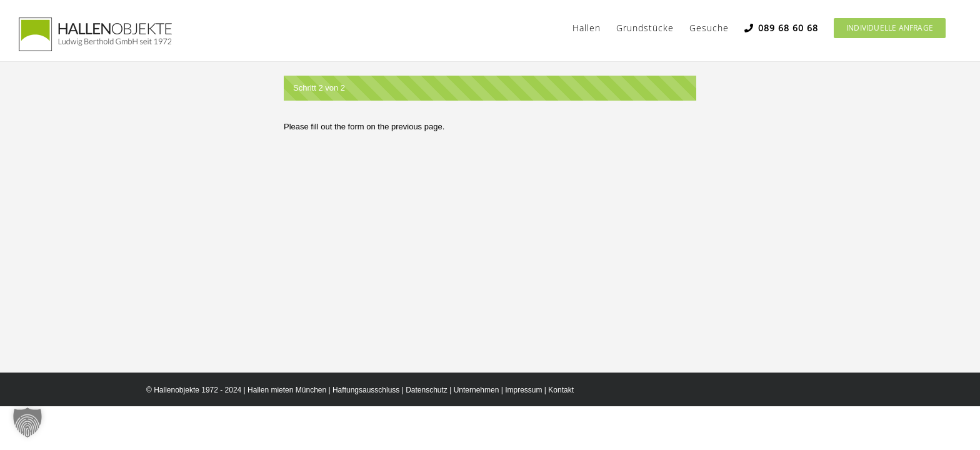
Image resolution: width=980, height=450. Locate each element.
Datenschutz (427, 390)
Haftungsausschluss (366, 390)
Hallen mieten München (287, 390)
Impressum (523, 390)
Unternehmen (477, 390)
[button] (27, 422)
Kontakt (561, 390)
